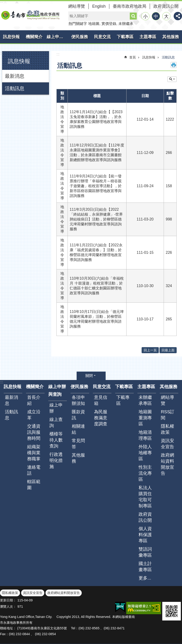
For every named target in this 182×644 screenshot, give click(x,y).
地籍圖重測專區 (145, 418)
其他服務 (171, 37)
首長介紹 (34, 400)
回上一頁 (150, 350)
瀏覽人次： (8, 607)
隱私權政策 (167, 429)
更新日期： (8, 600)
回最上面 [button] (168, 350)
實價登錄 (109, 24)
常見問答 (78, 444)
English (99, 6)
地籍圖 (94, 24)
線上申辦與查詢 (57, 37)
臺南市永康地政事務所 (30, 15)
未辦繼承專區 (145, 400)
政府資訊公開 (166, 6)
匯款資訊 (78, 415)
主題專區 (148, 37)
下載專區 (125, 37)
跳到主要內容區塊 (2, 2)
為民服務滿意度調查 (101, 418)
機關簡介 (34, 37)
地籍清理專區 (145, 435)
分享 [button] (178, 16)
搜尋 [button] (133, 16)
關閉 (89, 376)
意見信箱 (101, 400)
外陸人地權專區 (145, 453)
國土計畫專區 (145, 567)
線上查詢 (56, 422)
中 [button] (156, 16)
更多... (145, 578)
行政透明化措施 (56, 460)
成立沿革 (34, 415)
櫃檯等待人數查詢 (56, 440)
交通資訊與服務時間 (34, 432)
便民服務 (80, 37)
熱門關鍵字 (78, 24)
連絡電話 (34, 470)
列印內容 (174, 65)
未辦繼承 (126, 24)
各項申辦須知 (78, 400)
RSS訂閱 (168, 415)
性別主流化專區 (145, 473)
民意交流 (102, 37)
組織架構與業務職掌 (34, 453)
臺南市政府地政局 (130, 6)
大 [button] (166, 16)
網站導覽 (77, 6)
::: (2, 53)
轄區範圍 (34, 485)
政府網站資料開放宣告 (167, 464)
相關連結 (78, 429)
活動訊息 (15, 88)
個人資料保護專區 (145, 535)
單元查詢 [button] (172, 79)
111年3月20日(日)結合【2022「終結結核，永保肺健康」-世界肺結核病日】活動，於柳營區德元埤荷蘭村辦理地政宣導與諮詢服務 (96, 219)
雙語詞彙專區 (145, 552)
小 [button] (145, 16)
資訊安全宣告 (167, 444)
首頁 (133, 57)
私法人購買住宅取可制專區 (145, 497)
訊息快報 (11, 37)
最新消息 (15, 76)
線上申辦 (56, 408)
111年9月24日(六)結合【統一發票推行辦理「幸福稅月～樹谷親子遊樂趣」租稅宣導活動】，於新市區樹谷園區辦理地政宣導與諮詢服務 (96, 186)
